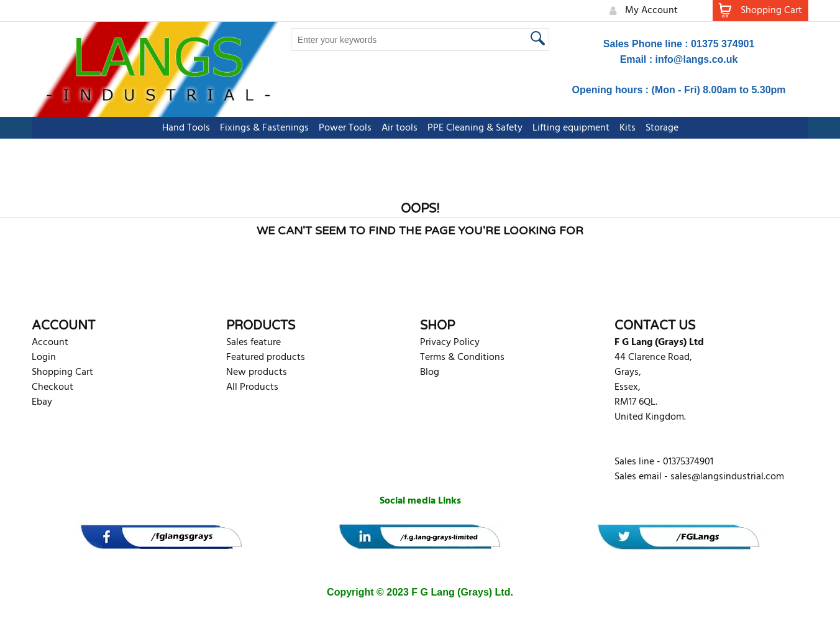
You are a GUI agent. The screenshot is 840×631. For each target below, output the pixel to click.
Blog (430, 372)
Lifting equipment (571, 128)
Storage (662, 128)
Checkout (52, 387)
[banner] (161, 537)
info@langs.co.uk (697, 59)
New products (257, 372)
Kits (628, 128)
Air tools (399, 128)
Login (44, 357)
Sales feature (253, 343)
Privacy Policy (450, 343)
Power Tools (345, 128)
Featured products (266, 357)
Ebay (42, 402)
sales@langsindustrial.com (727, 477)
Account (50, 343)
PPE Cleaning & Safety (475, 128)
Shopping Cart (62, 372)
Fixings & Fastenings (264, 128)
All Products (252, 387)
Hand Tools (186, 128)
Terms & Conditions (462, 357)
